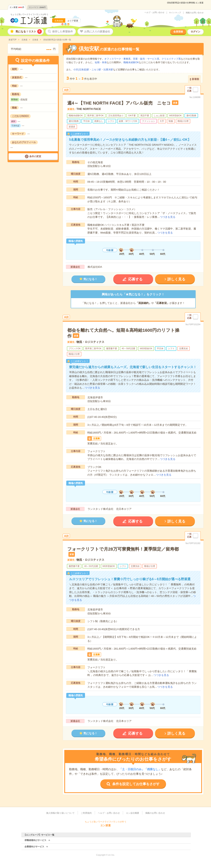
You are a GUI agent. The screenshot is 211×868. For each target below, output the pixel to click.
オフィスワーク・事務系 (117, 59)
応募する (135, 279)
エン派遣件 (17, 7)
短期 (97, 62)
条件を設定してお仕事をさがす (136, 784)
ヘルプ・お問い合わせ (154, 13)
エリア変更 (73, 21)
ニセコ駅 (96, 70)
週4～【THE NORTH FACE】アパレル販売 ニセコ (119, 103)
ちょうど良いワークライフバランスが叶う (29, 14)
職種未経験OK (131, 62)
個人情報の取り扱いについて (60, 813)
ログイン (195, 32)
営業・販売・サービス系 (146, 59)
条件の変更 (35, 156)
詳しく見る (176, 279)
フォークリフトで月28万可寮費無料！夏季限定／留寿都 (123, 549)
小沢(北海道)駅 (81, 70)
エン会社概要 (133, 813)
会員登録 (178, 32)
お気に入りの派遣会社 (97, 32)
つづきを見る (168, 217)
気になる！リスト (29, 32)
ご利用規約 (86, 813)
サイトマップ (175, 13)
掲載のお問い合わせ (195, 13)
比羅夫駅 (108, 70)
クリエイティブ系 (171, 59)
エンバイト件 (37, 7)
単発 (104, 62)
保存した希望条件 (63, 32)
